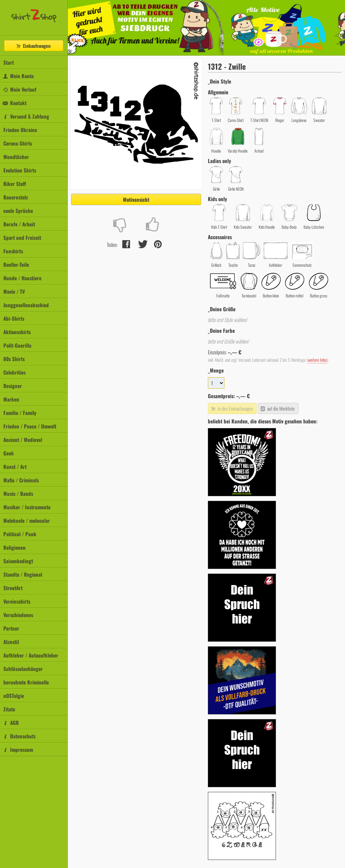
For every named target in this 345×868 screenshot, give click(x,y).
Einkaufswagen (33, 46)
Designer (13, 386)
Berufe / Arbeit (19, 224)
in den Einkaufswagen (231, 408)
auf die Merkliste (277, 408)
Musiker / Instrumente (27, 507)
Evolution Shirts (20, 170)
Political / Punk (20, 534)
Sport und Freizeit (22, 237)
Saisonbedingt (18, 561)
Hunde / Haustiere (22, 278)
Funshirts (13, 251)
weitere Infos (318, 360)
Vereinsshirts (17, 601)
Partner (11, 628)
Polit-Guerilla (17, 345)
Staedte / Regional (23, 574)
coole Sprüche (18, 211)
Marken (11, 399)
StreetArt (13, 588)
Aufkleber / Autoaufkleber (31, 655)
